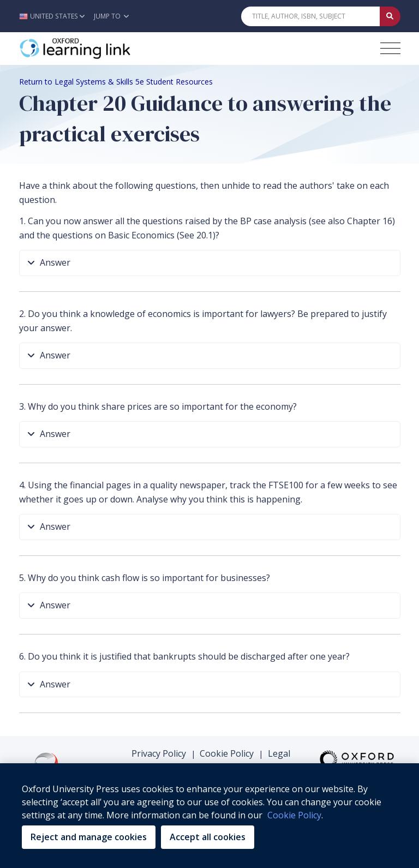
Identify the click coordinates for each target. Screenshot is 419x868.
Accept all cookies (208, 837)
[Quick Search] (310, 16)
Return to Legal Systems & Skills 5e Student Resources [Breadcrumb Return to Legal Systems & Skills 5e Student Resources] (116, 82)
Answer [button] (49, 263)
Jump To (111, 16)
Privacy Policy (159, 753)
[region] (209, 816)
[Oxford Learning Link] (101, 49)
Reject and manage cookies (89, 837)
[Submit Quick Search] (390, 16)
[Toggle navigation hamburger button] (390, 48)
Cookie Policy (227, 753)
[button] (55, 16)
